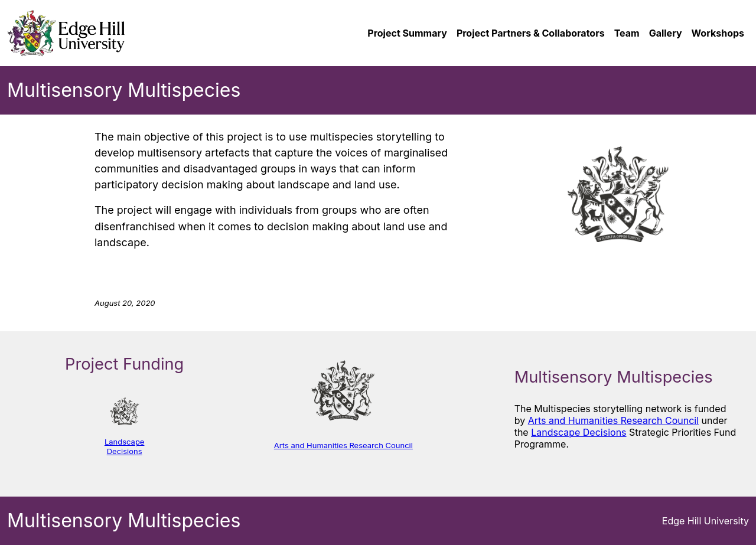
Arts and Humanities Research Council (343, 445)
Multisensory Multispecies (124, 90)
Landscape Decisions (125, 446)
